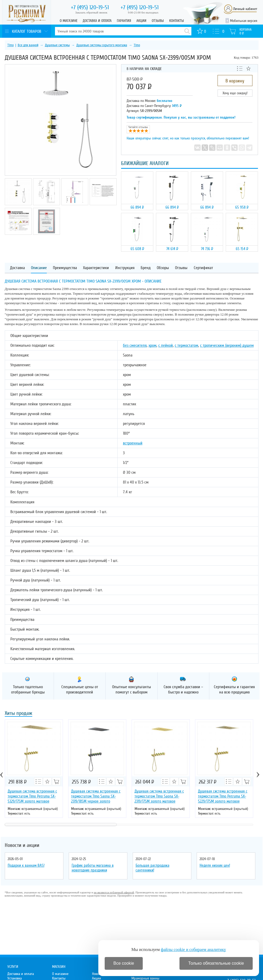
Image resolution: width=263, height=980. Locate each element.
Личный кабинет (245, 9)
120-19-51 (90, 7)
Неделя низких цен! (215, 865)
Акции (141, 21)
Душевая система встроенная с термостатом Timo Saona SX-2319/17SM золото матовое (159, 796)
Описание (39, 268)
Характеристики (96, 268)
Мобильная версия (244, 21)
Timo (11, 45)
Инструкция (125, 268)
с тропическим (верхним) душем (227, 345)
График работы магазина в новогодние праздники (93, 868)
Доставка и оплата (97, 21)
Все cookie (124, 963)
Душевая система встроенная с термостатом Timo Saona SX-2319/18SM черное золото (96, 796)
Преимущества (65, 268)
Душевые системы (57, 45)
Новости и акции (22, 845)
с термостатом (186, 345)
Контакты (177, 21)
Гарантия (124, 21)
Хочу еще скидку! (235, 93)
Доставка (17, 268)
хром (153, 345)
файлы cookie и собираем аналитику (193, 949)
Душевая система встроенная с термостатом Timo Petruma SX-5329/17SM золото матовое (32, 796)
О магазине (69, 21)
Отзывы (158, 21)
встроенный (133, 443)
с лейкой (166, 345)
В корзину (235, 81)
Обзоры (163, 268)
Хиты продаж (19, 714)
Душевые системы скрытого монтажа (102, 45)
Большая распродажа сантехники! (153, 868)
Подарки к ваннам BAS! (26, 865)
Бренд (146, 268)
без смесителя (135, 345)
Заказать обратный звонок (91, 12)
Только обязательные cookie (216, 963)
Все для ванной (28, 45)
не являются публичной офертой (114, 892)
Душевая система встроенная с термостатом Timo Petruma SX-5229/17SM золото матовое (223, 796)
